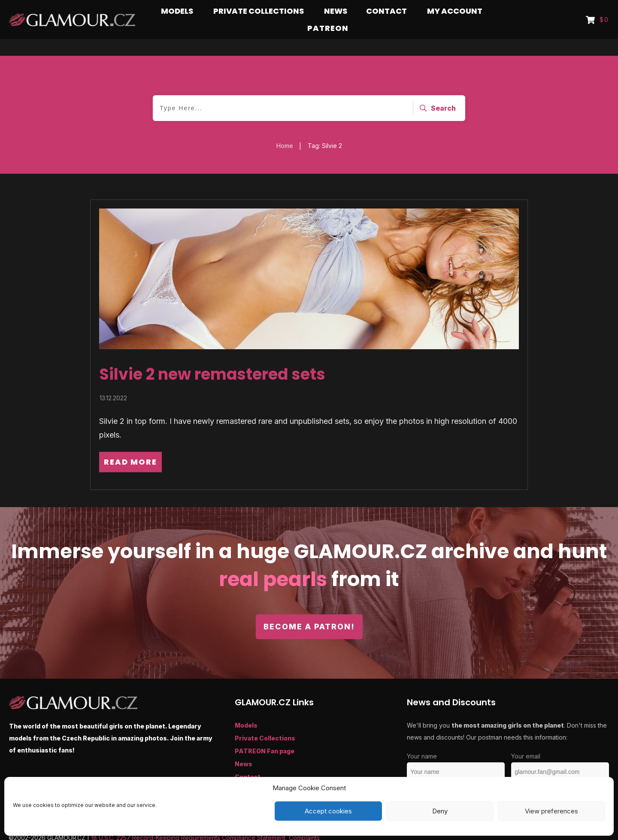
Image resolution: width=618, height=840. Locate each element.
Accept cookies (328, 811)
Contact (248, 760)
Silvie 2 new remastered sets (212, 358)
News (244, 747)
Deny (440, 811)
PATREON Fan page (265, 734)
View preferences (551, 811)
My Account (254, 773)
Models (246, 709)
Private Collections (265, 721)
